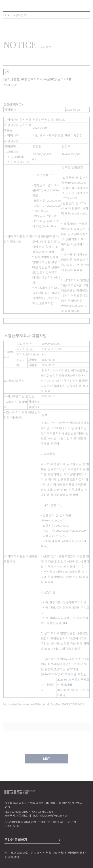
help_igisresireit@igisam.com (51, 816)
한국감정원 (12, 857)
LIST (46, 761)
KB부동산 (60, 853)
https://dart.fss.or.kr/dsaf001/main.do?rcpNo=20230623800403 (44, 707)
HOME (7, 15)
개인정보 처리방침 (17, 853)
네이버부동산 (77, 853)
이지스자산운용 (41, 853)
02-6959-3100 (20, 812)
